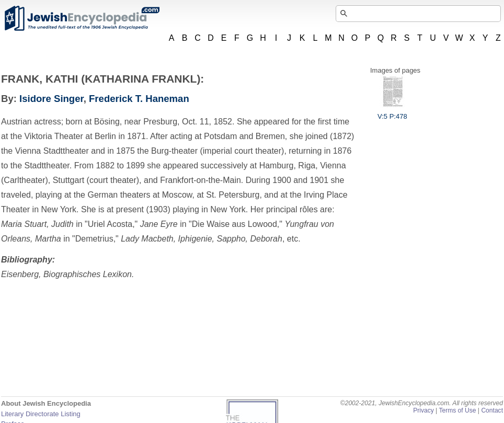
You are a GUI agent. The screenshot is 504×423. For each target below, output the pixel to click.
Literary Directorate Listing (41, 414)
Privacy (423, 410)
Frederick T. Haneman (139, 99)
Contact (492, 410)
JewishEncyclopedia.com (82, 18)
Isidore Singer (51, 99)
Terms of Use (457, 410)
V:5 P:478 (392, 112)
